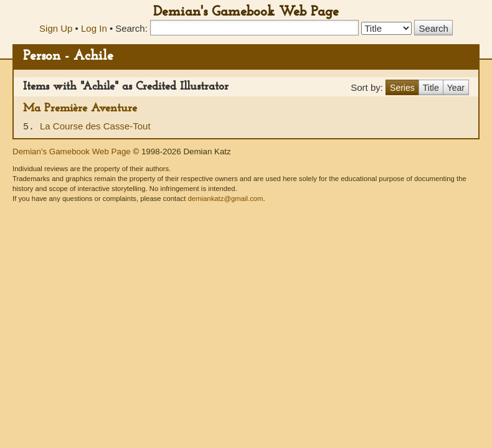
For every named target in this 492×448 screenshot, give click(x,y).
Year (456, 88)
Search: (131, 28)
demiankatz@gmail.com (225, 198)
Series (402, 88)
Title (431, 88)
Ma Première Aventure (80, 109)
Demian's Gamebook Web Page (246, 12)
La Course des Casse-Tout (95, 126)
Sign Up (56, 28)
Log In (94, 28)
